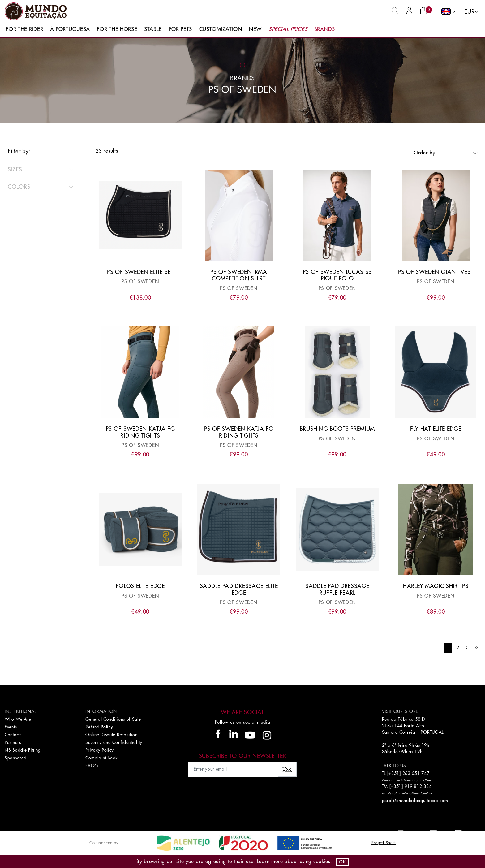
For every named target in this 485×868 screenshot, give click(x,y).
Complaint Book (101, 758)
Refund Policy (99, 727)
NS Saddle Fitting (23, 750)
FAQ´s (92, 766)
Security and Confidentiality (114, 742)
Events (11, 727)
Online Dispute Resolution (112, 735)
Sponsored (15, 758)
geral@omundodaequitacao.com (415, 801)
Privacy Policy (100, 750)
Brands (325, 29)
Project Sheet (384, 843)
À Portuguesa (70, 29)
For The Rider (24, 29)
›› (476, 648)
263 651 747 (416, 773)
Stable (153, 29)
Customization (221, 29)
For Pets (181, 29)
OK (342, 862)
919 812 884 (418, 786)
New (255, 29)
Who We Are (18, 719)
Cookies (322, 862)
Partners (13, 742)
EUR (469, 12)
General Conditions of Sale (113, 719)
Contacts (13, 735)
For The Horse (117, 29)
